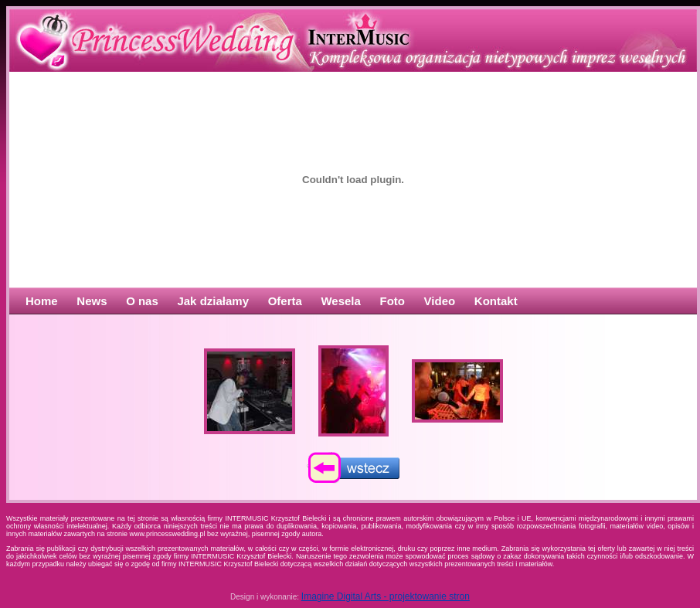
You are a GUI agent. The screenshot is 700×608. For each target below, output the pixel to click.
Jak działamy (213, 301)
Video (440, 301)
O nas (142, 301)
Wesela (340, 301)
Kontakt (496, 301)
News (92, 301)
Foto (392, 301)
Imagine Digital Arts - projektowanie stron (386, 596)
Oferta (285, 301)
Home (42, 301)
